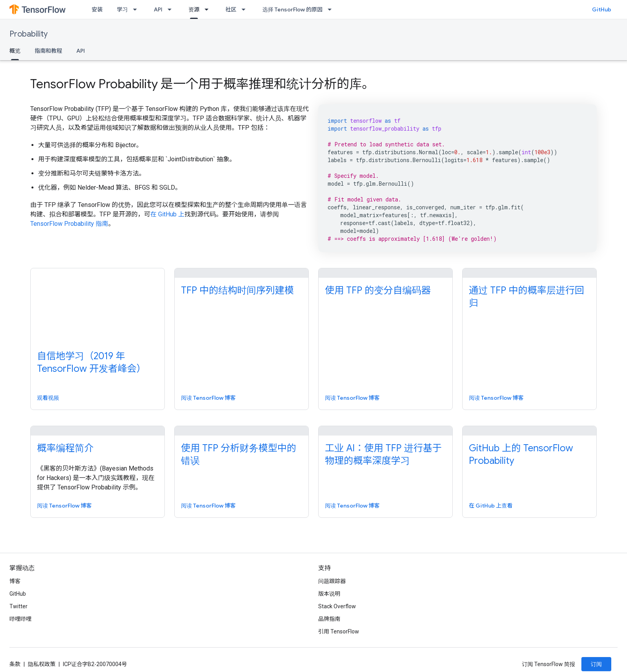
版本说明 (329, 594)
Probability (29, 34)
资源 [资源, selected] (194, 9)
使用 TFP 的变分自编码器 (378, 290)
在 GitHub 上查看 (491, 506)
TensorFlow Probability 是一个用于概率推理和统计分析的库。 (202, 84)
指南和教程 (48, 51)
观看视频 (48, 398)
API (158, 9)
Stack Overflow (337, 606)
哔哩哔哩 (20, 619)
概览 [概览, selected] (15, 51)
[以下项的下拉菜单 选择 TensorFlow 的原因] (332, 9)
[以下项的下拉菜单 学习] (137, 9)
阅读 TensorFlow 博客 (208, 398)
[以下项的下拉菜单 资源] (209, 9)
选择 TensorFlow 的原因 (292, 9)
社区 (231, 9)
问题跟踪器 (332, 581)
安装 (97, 9)
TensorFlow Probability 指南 (69, 224)
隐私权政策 (42, 664)
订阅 (596, 664)
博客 (15, 581)
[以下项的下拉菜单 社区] (246, 9)
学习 (122, 9)
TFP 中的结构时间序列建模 (237, 290)
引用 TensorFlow (339, 631)
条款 (15, 664)
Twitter (18, 606)
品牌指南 (329, 619)
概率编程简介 (65, 448)
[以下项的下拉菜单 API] (172, 9)
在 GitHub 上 (167, 214)
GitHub (602, 9)
